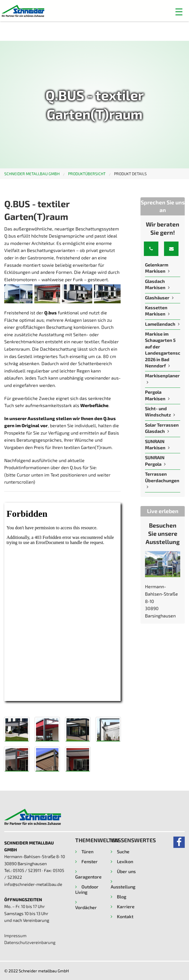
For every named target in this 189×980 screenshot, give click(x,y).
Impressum (15, 935)
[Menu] (141, 12)
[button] (179, 12)
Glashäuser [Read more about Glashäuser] (158, 298)
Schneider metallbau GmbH (32, 174)
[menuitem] (36, 174)
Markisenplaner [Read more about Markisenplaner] (162, 375)
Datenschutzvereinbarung (30, 942)
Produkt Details (130, 174)
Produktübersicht (87, 174)
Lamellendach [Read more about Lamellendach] (160, 324)
